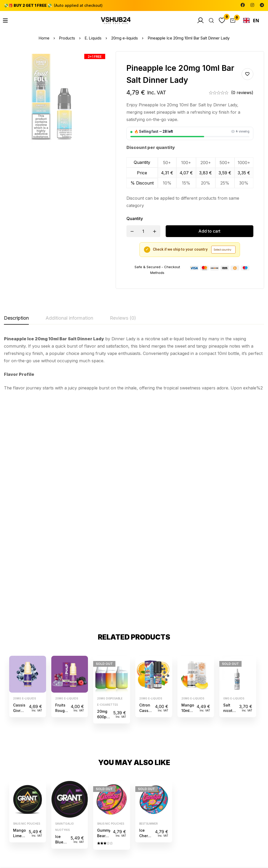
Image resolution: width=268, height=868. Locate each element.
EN (251, 20)
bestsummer (149, 607)
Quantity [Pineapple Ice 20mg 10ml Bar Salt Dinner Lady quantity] (135, 219)
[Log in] (198, 20)
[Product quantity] (143, 231)
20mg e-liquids (125, 38)
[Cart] (232, 20)
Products (67, 38)
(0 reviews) (242, 93)
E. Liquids (93, 38)
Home (43, 38)
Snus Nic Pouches (27, 607)
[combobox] (251, 20)
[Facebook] (243, 5)
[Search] (209, 20)
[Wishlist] (221, 20)
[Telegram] (262, 5)
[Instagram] (252, 5)
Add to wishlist (247, 74)
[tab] (16, 318)
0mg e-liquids (234, 481)
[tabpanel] (134, 363)
